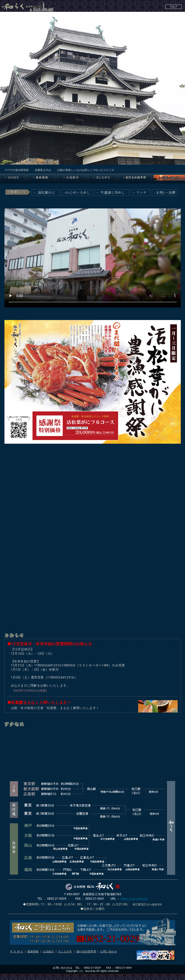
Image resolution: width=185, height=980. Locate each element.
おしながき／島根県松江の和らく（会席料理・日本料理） (102, 178)
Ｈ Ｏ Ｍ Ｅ (17, 952)
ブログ (173, 7)
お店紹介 (48, 952)
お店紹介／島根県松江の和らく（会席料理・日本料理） (72, 178)
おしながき (65, 952)
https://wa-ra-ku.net (134, 899)
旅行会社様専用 (86, 952)
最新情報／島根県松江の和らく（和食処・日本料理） (41, 178)
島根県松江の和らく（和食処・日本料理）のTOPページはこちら (12, 178)
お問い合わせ (109, 952)
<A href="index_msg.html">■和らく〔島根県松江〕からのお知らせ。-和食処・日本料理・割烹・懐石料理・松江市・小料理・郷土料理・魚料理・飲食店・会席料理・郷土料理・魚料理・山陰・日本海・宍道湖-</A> (92, 170)
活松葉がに (46, 192)
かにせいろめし (78, 192)
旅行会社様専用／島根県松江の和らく (135, 178)
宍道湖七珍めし (113, 192)
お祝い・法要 (166, 192)
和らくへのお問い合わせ (169, 178)
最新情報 (33, 952)
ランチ (141, 192)
